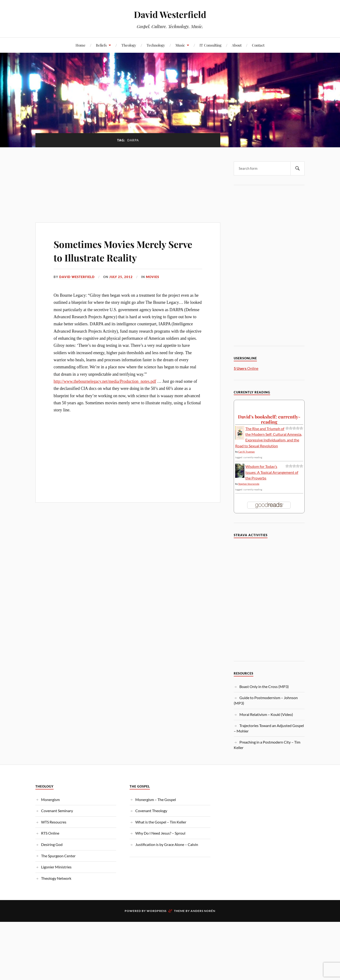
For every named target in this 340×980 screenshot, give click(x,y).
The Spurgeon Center (58, 856)
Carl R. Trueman (246, 452)
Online (246, 368)
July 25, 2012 (121, 277)
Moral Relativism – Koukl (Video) (266, 714)
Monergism (50, 799)
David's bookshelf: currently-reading (269, 419)
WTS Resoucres (54, 822)
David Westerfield (170, 14)
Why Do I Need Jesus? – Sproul (160, 833)
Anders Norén (203, 911)
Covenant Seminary (57, 811)
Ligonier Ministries (56, 867)
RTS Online (50, 833)
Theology (129, 45)
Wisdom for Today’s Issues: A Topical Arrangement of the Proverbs (272, 472)
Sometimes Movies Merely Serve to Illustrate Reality (116, 250)
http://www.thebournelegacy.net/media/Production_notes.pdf (105, 381)
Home (81, 45)
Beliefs (101, 45)
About (237, 45)
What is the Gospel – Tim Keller (161, 822)
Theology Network (56, 878)
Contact (258, 45)
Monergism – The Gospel (156, 799)
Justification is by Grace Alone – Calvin (167, 844)
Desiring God (52, 844)
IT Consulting (210, 45)
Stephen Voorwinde (249, 484)
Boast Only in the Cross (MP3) (264, 686)
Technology (156, 45)
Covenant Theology (151, 811)
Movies (153, 277)
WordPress (157, 911)
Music (180, 45)
